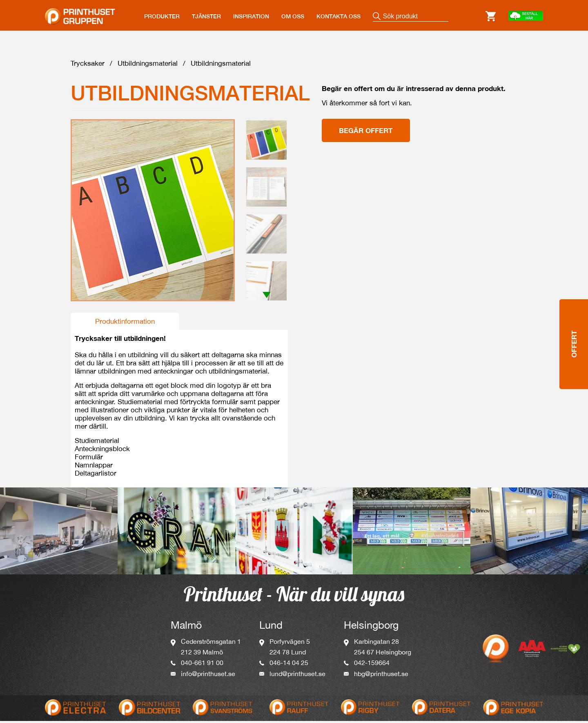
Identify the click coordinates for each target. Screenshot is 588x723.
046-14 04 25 (289, 665)
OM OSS (293, 16)
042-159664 (372, 665)
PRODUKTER (162, 16)
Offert (574, 312)
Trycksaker (88, 65)
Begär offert (366, 132)
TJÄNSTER (206, 16)
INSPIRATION (251, 16)
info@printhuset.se (208, 676)
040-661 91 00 (202, 665)
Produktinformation (125, 323)
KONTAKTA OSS (339, 16)
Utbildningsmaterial (148, 65)
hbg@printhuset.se (381, 676)
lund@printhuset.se (297, 676)
